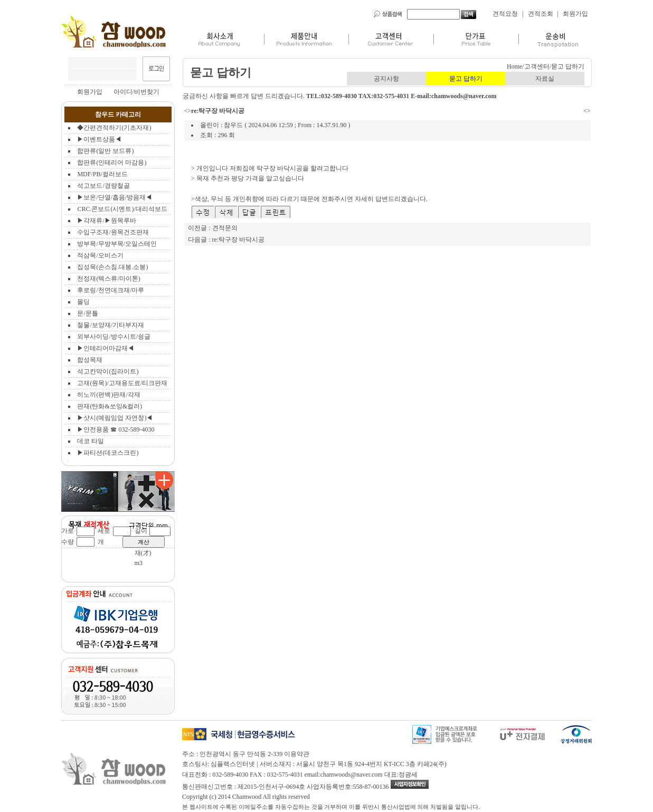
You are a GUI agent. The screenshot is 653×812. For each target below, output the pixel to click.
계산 (144, 542)
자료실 (545, 79)
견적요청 (505, 14)
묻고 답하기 (466, 79)
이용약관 (297, 754)
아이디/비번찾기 (136, 92)
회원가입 (575, 14)
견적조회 (541, 14)
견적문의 (225, 228)
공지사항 (386, 79)
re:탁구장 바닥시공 (239, 240)
